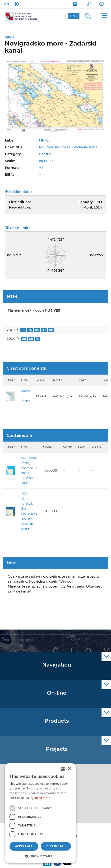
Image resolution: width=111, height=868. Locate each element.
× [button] (69, 769)
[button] (40, 856)
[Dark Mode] (16, 4)
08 (51, 330)
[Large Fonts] (6, 4)
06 (24, 339)
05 (37, 330)
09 (31, 339)
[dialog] (40, 813)
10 (38, 339)
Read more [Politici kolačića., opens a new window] (43, 798)
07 (44, 330)
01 (23, 330)
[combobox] (63, 769)
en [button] (73, 16)
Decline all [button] (56, 846)
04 (30, 330)
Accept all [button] (24, 846)
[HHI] (23, 16)
